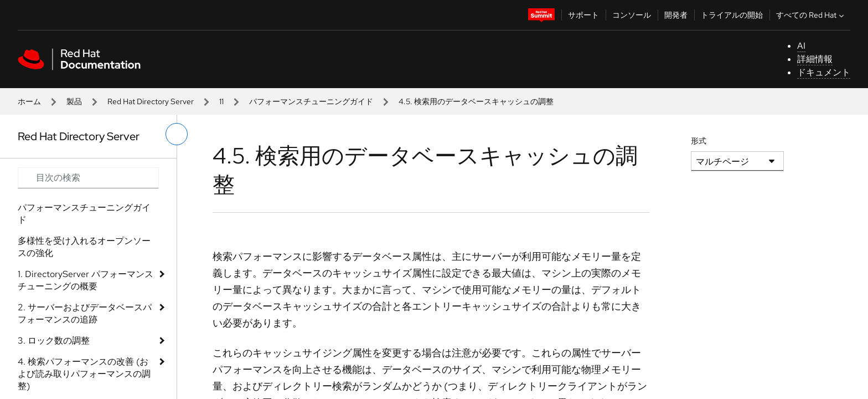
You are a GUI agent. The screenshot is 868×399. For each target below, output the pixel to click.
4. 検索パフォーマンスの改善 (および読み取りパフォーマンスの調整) (84, 374)
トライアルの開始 (732, 15)
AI (801, 46)
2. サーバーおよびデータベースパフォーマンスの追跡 (85, 313)
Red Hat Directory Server (151, 101)
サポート (583, 15)
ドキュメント (824, 72)
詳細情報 (815, 59)
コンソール (632, 15)
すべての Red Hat (811, 15)
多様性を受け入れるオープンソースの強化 (84, 247)
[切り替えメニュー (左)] (177, 134)
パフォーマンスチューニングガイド (311, 101)
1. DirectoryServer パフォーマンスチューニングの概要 (86, 280)
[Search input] (88, 178)
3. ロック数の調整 (54, 341)
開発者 (676, 15)
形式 (699, 141)
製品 (74, 101)
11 (221, 101)
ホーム (29, 101)
